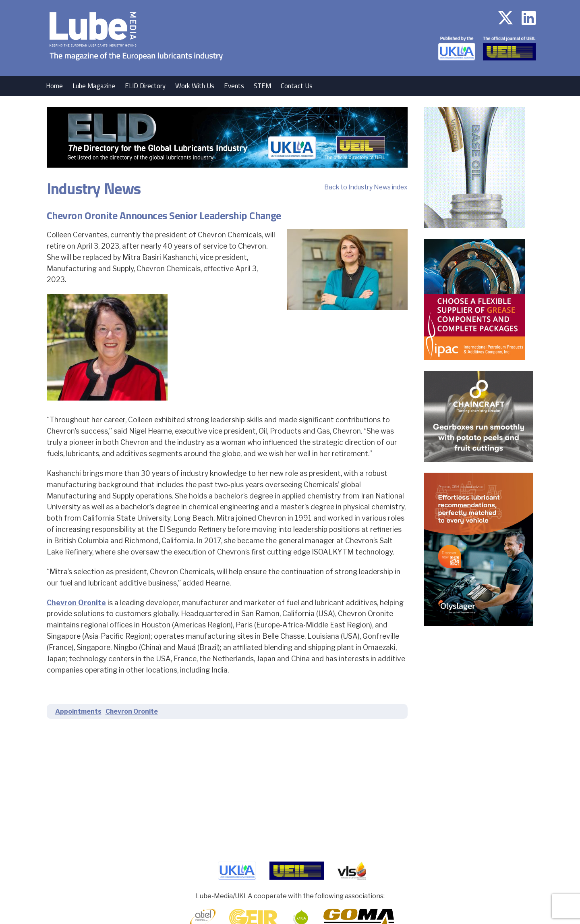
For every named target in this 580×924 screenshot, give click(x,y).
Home (54, 86)
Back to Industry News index (366, 187)
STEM (262, 86)
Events (234, 86)
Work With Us (195, 86)
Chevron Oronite (76, 603)
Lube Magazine (94, 86)
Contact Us (297, 86)
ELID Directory (145, 86)
